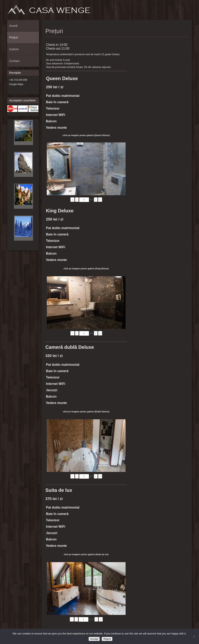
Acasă (168, 11)
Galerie (181, 11)
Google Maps (16, 84)
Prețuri (175, 11)
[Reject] (194, 636)
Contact (188, 11)
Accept (94, 639)
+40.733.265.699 (18, 80)
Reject (107, 639)
